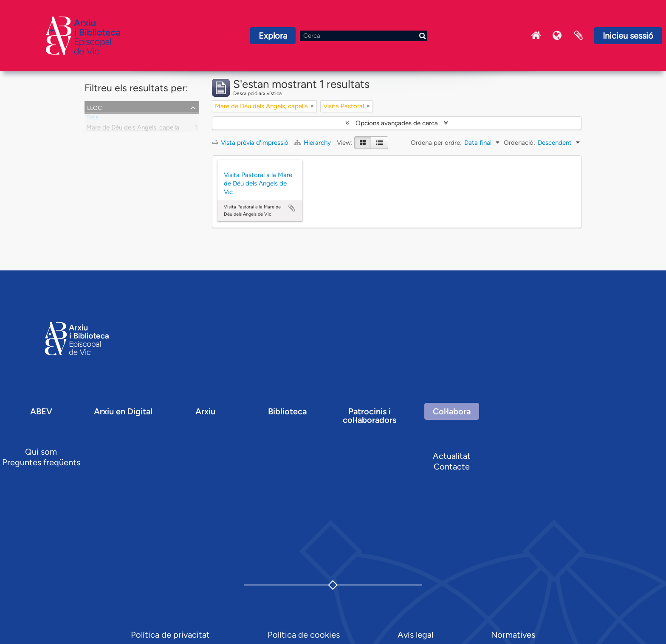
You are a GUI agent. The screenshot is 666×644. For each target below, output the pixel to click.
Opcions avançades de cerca (397, 123)
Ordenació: (519, 143)
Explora (273, 36)
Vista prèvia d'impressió (250, 143)
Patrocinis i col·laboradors (370, 416)
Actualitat (452, 456)
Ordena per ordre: (436, 143)
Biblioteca (287, 411)
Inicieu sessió (628, 36)
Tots (92, 119)
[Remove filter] (312, 106)
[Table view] (380, 143)
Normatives (513, 635)
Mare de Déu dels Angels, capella (133, 129)
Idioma (557, 36)
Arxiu (205, 411)
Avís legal (415, 635)
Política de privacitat (170, 635)
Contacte (452, 467)
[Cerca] (364, 36)
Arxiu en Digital (123, 411)
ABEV (41, 411)
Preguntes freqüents (41, 462)
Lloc (95, 107)
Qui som (41, 452)
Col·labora (452, 411)
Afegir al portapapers (292, 208)
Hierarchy (313, 143)
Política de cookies (304, 635)
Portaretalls (579, 36)
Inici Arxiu (536, 36)
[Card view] (363, 143)
